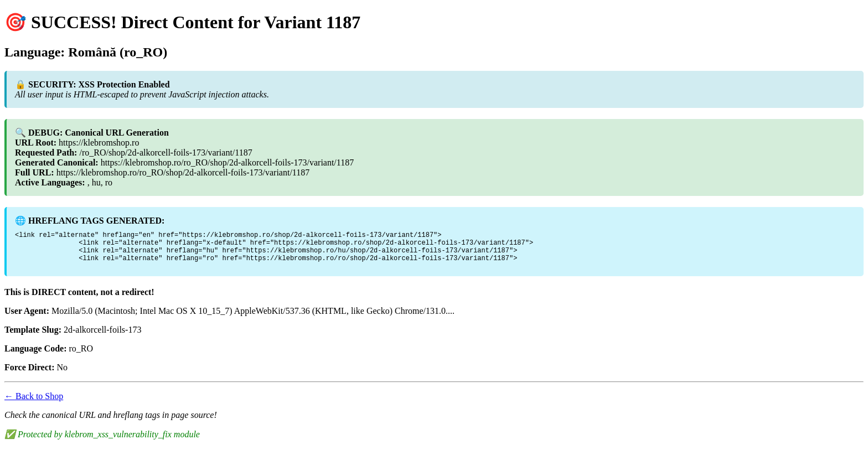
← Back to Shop (34, 403)
